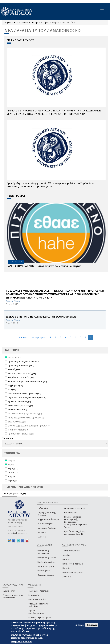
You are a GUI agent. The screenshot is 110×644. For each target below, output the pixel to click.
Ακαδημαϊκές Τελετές (71, 551)
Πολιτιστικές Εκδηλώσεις (73, 572)
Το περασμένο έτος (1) (15, 493)
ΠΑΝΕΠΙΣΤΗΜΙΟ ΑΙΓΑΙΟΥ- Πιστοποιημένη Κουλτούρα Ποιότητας (44, 266)
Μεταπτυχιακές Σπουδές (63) (22, 373)
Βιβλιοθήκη (43, 508)
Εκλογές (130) (15, 369)
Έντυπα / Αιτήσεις (46, 524)
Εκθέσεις (66, 560)
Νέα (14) (12, 390)
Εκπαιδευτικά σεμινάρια (73, 564)
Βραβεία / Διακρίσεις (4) (19, 402)
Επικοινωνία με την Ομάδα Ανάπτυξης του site (40, 619)
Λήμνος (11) (13, 481)
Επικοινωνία (34, 595)
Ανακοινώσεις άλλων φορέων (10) (24, 394)
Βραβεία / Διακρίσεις (46, 562)
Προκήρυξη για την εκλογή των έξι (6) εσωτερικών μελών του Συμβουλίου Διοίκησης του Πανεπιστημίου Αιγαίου (51, 185)
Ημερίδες (66, 568)
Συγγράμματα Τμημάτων (75, 508)
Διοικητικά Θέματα (46, 566)
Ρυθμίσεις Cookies (21, 641)
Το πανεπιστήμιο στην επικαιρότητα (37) (27, 382)
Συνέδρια (67, 577)
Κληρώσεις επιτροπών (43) (21, 377)
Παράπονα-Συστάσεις (38, 599)
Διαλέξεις (67, 555)
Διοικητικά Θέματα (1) (18, 410)
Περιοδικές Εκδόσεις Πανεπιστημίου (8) (27, 398)
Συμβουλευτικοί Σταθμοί (49, 519)
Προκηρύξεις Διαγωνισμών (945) (24, 361)
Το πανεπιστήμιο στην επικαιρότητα (13, 596)
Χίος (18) (12, 477)
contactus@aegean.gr (18, 533)
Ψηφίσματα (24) (15, 386)
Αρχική (8, 22)
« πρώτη (23, 337)
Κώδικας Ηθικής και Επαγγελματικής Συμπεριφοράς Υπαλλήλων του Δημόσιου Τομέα (75, 522)
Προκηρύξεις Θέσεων (47, 558)
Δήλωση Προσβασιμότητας (36, 612)
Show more (8, 438)
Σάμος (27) (13, 469)
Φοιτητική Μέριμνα (46, 575)
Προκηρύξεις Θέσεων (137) (21, 365)
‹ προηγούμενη (39, 337)
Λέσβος (55, 22)
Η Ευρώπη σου (71, 513)
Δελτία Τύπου (9, 591)
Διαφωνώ (92, 625)
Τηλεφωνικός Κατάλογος (39, 591)
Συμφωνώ (79, 625)
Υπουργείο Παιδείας (47, 528)
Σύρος (46, 22)
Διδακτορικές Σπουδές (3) (20, 406)
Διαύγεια (42, 532)
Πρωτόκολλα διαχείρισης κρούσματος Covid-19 (75, 533)
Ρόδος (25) (13, 473)
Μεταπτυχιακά (44, 571)
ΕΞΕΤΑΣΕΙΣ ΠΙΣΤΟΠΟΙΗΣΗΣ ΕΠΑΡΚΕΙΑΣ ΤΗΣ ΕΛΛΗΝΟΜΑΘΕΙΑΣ (41, 317)
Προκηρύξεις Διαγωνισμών (43, 552)
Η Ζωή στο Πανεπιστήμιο (27, 22)
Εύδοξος (42, 537)
